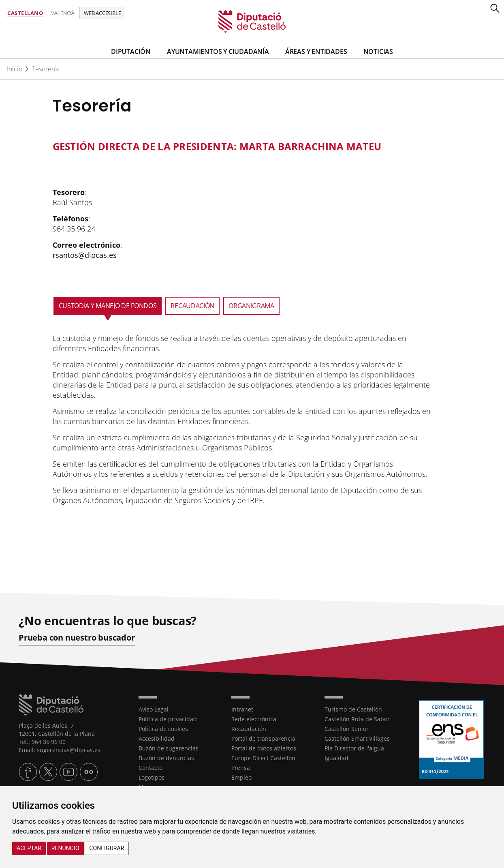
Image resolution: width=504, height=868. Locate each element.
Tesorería (45, 69)
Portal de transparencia (263, 738)
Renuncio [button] (65, 848)
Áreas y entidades (316, 51)
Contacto (151, 767)
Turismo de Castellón (353, 709)
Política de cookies (163, 728)
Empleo (241, 777)
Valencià (63, 13)
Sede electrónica (254, 719)
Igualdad (336, 758)
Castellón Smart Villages (357, 738)
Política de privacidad (168, 719)
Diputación (131, 51)
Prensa (241, 767)
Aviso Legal (154, 709)
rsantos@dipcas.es (85, 255)
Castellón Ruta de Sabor (357, 719)
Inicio (15, 69)
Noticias (378, 51)
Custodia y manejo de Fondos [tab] (108, 306)
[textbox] (242, 146)
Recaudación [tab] (192, 306)
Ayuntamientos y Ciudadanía (218, 51)
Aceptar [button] (29, 848)
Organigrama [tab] (251, 306)
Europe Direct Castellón (263, 758)
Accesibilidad (157, 738)
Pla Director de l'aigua (354, 748)
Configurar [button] (107, 848)
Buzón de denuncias (166, 758)
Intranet (242, 709)
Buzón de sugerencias (169, 748)
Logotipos (152, 777)
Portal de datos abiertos (264, 748)
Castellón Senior (347, 728)
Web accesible (102, 13)
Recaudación (249, 728)
